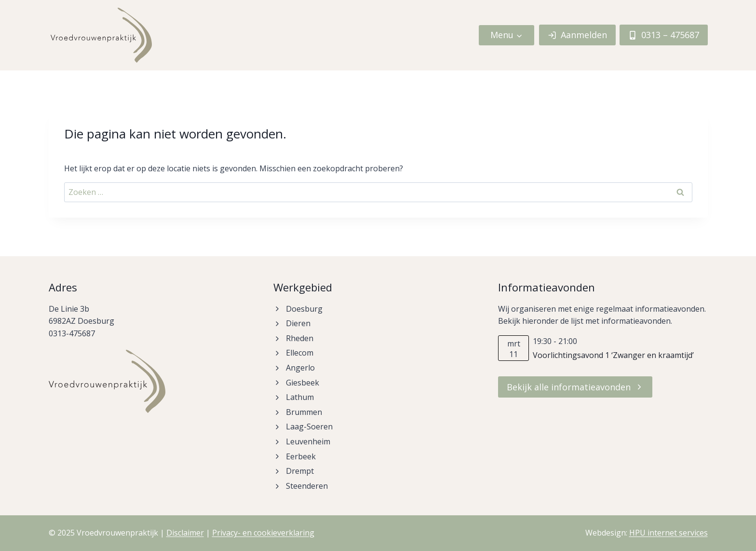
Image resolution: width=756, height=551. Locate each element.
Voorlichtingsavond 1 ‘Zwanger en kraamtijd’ (613, 355)
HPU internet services (668, 533)
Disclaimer (185, 533)
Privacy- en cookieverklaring (263, 533)
